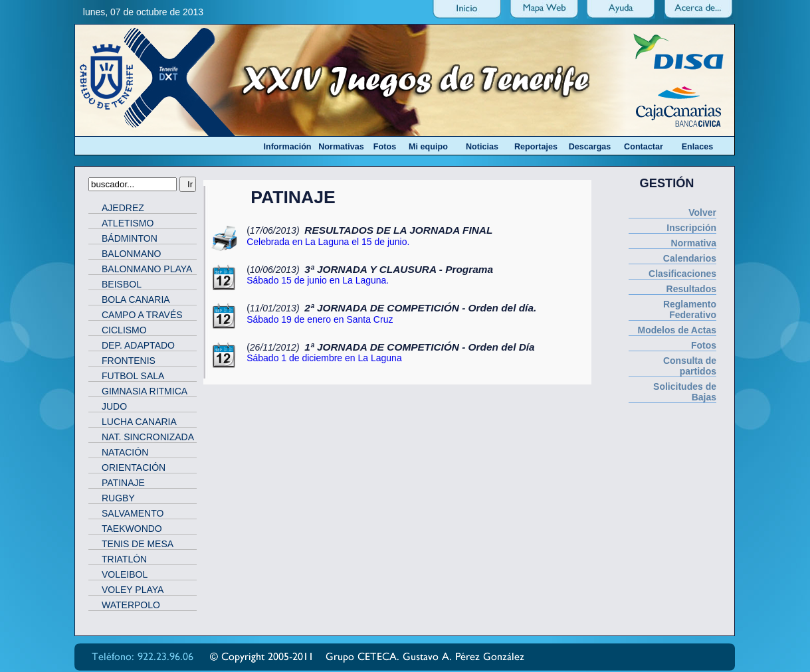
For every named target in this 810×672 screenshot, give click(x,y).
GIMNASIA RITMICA (145, 391)
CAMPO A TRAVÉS (142, 315)
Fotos (704, 345)
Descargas (590, 147)
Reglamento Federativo (690, 309)
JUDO (114, 406)
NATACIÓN (125, 452)
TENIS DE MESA (138, 544)
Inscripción (691, 228)
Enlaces (698, 147)
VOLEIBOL (125, 574)
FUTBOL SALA (133, 376)
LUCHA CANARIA (139, 422)
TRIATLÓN (124, 559)
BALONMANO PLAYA (147, 269)
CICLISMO (124, 330)
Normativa (694, 243)
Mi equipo (428, 147)
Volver (702, 212)
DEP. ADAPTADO (138, 345)
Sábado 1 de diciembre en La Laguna (324, 358)
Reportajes (536, 147)
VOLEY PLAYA (133, 590)
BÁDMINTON (130, 238)
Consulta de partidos (690, 366)
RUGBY (118, 498)
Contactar (644, 147)
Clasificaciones (682, 274)
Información (287, 147)
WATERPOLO (131, 605)
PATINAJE (123, 483)
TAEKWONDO (132, 529)
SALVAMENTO (133, 513)
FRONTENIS (129, 361)
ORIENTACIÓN (134, 467)
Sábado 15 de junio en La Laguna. (318, 280)
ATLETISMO (128, 223)
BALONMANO (131, 254)
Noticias (482, 147)
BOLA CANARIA (136, 299)
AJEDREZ (123, 208)
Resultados (691, 289)
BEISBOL (122, 284)
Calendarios (690, 258)
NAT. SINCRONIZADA (148, 437)
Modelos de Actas (677, 330)
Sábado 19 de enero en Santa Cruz (320, 319)
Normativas (341, 147)
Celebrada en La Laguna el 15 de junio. (328, 242)
